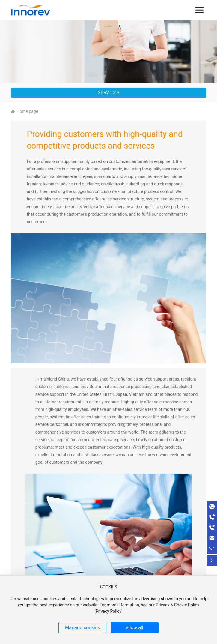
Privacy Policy (108, 611)
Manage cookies (83, 628)
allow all (134, 628)
